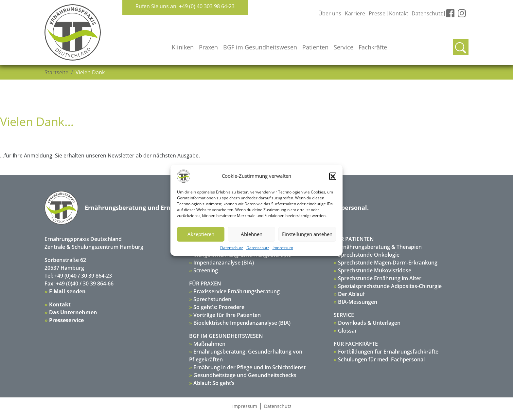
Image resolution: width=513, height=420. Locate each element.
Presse (377, 13)
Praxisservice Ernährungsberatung (237, 291)
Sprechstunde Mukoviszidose (375, 270)
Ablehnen (252, 234)
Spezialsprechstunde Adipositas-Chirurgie (390, 286)
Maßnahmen (209, 344)
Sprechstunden (212, 299)
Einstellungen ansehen (307, 234)
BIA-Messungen (358, 302)
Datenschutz (232, 248)
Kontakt (399, 13)
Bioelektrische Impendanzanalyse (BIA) (242, 323)
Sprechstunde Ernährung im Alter (380, 278)
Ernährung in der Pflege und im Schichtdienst (249, 367)
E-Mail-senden (67, 291)
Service (344, 47)
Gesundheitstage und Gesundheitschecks (245, 375)
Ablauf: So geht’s (214, 383)
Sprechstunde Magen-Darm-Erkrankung (388, 263)
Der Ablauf (351, 294)
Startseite (56, 72)
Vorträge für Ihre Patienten (227, 315)
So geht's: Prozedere (219, 307)
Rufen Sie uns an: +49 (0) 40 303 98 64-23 (185, 6)
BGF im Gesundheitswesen (260, 47)
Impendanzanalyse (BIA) (224, 263)
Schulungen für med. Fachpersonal (381, 359)
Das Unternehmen (73, 312)
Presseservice (66, 320)
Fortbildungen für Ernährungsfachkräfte (388, 352)
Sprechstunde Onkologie (369, 255)
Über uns (330, 13)
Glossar (347, 331)
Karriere (355, 13)
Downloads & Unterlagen (369, 323)
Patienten (315, 47)
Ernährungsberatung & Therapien (380, 247)
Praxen (208, 47)
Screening (206, 270)
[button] (333, 176)
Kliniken (183, 47)
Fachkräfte (373, 47)
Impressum (283, 248)
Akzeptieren (201, 234)
